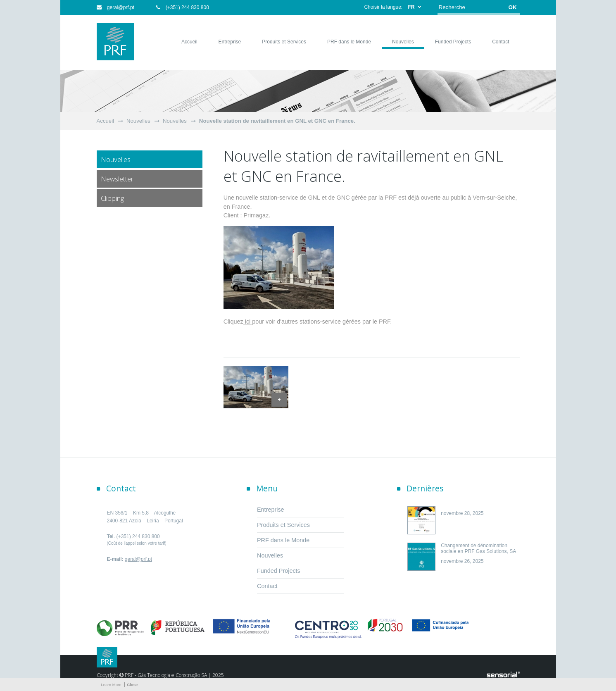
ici (248, 322)
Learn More (111, 685)
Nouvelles (138, 121)
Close (132, 685)
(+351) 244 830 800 (182, 7)
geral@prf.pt (116, 7)
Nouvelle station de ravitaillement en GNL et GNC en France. (277, 121)
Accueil (106, 121)
